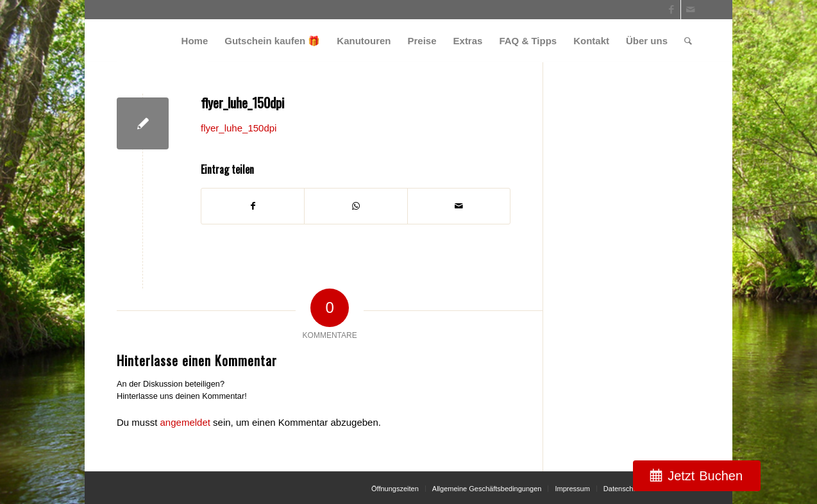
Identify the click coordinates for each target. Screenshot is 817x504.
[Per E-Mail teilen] (459, 206)
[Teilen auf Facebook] (253, 206)
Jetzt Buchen (705, 476)
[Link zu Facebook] (671, 10)
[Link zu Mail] (691, 10)
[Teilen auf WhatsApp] (356, 206)
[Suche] (688, 41)
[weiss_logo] (162, 41)
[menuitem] (195, 41)
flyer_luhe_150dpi (239, 128)
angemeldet (185, 422)
